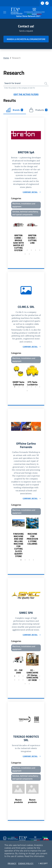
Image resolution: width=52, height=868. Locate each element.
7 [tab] (40, 250)
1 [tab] (15, 250)
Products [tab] (38, 110)
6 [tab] (35, 250)
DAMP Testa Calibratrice (18, 383)
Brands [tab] (15, 110)
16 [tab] (29, 684)
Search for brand (12, 83)
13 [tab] (35, 680)
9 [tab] (29, 254)
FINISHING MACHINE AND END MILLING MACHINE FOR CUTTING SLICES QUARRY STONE (18, 545)
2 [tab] (19, 250)
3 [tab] (23, 250)
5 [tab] (31, 250)
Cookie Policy (26, 863)
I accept (43, 863)
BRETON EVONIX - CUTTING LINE (32, 239)
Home (6, 58)
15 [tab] (25, 684)
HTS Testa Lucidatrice (32, 383)
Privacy (12, 863)
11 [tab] (27, 680)
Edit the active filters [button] (26, 94)
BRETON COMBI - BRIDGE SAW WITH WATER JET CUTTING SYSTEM (19, 243)
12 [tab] (31, 680)
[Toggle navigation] (5, 12)
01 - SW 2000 (19, 671)
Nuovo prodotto (19, 801)
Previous (9, 235)
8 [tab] (25, 254)
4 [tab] (27, 250)
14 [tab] (40, 680)
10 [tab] (23, 680)
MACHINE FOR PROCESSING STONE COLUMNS (32, 539)
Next (43, 235)
